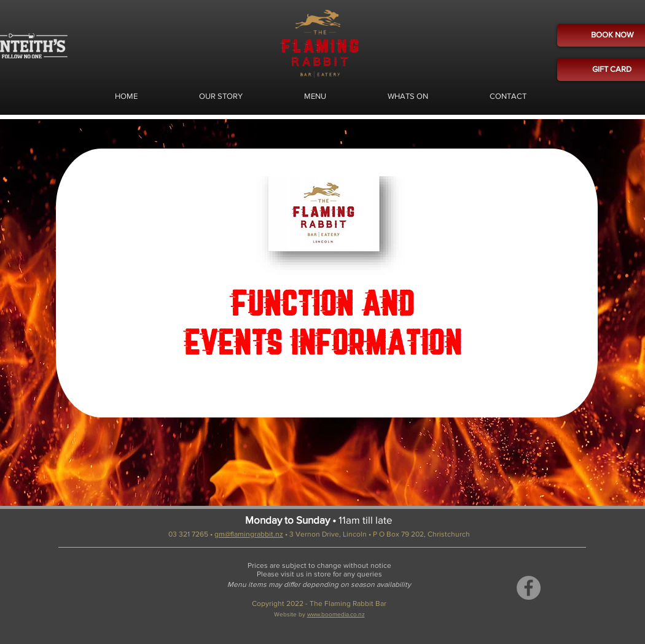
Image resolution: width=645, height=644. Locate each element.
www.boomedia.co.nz (336, 614)
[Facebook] (529, 588)
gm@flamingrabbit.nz (249, 534)
